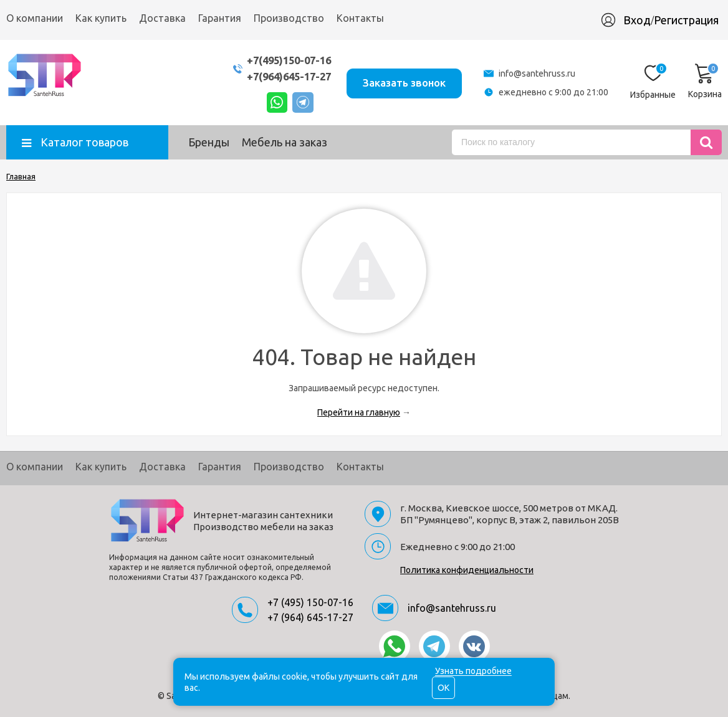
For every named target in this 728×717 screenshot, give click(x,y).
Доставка (162, 18)
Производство (289, 18)
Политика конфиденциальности (467, 570)
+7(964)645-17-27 (283, 76)
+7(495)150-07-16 (283, 60)
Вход (637, 20)
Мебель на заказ (285, 142)
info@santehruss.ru (537, 74)
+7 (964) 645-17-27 (310, 617)
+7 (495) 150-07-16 (310, 602)
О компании (35, 18)
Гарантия (220, 18)
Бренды (209, 142)
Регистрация (686, 20)
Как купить (101, 18)
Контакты (360, 18)
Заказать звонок (403, 82)
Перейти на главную (359, 412)
